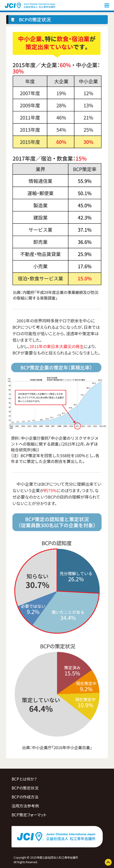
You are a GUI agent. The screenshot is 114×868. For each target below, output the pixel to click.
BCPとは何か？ (24, 779)
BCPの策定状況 (25, 788)
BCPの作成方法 (25, 797)
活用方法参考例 (25, 806)
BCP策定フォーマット (29, 815)
